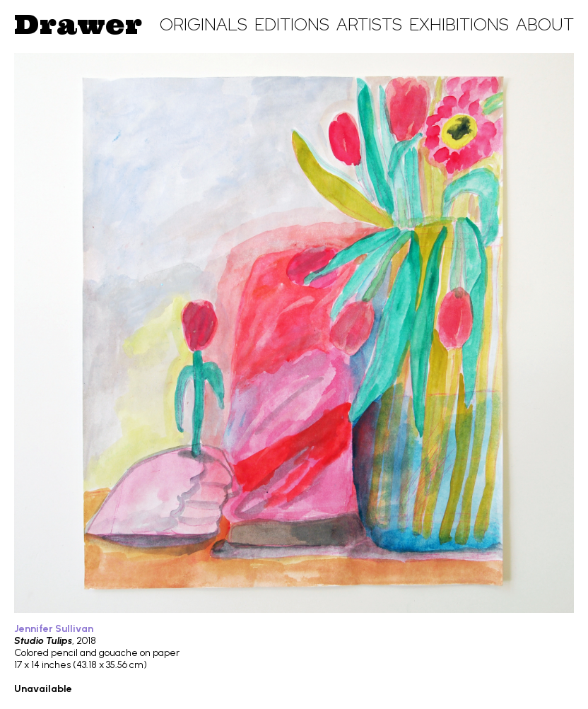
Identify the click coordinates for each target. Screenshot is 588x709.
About (545, 24)
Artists (369, 24)
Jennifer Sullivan (54, 629)
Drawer (78, 24)
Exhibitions (459, 24)
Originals (204, 24)
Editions (292, 24)
